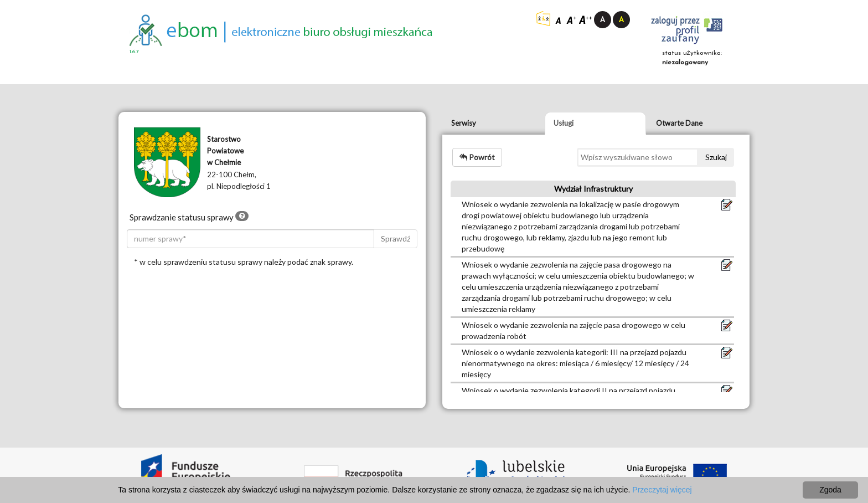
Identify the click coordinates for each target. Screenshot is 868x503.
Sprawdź (396, 238)
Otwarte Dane (679, 123)
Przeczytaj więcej (662, 490)
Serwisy (464, 123)
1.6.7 (134, 52)
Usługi (564, 123)
